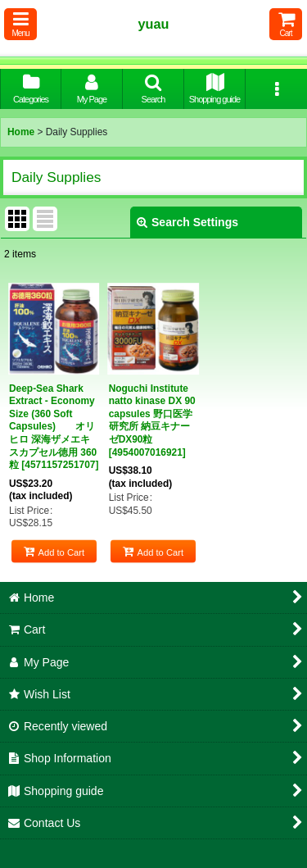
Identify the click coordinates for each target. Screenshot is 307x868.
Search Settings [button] (187, 222)
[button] (20, 24)
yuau (154, 24)
